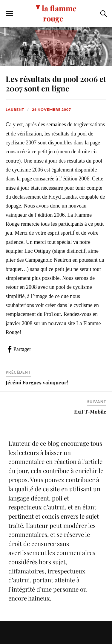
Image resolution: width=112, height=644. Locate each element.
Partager (22, 349)
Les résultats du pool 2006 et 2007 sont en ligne (56, 83)
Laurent (15, 109)
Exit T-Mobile (90, 411)
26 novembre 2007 (52, 109)
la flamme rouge (59, 13)
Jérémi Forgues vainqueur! (37, 382)
